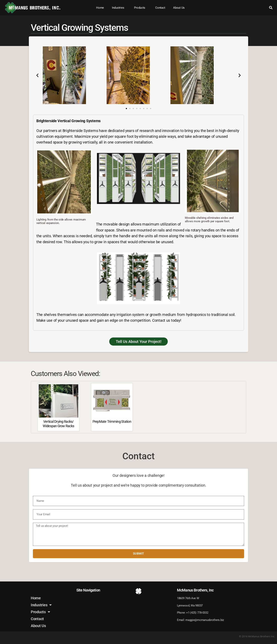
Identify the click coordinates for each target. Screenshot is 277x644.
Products (141, 8)
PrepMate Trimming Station (112, 421)
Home (100, 8)
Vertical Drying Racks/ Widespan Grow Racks (58, 424)
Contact (160, 8)
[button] (271, 8)
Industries (119, 8)
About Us (179, 8)
